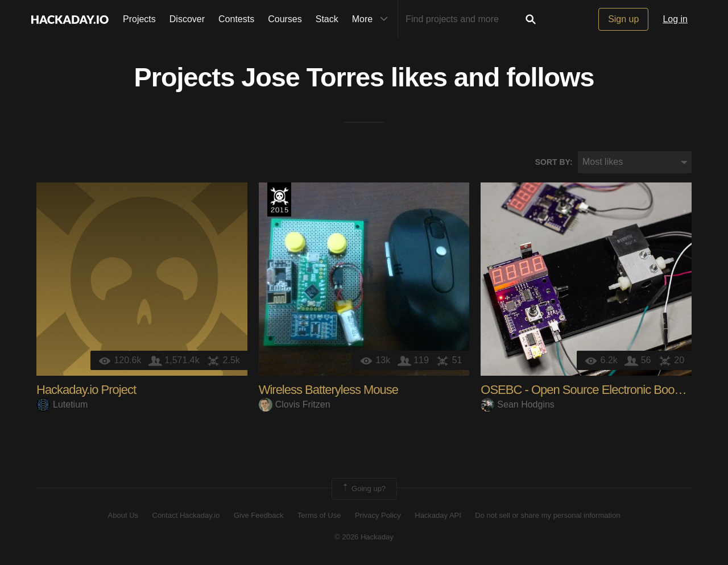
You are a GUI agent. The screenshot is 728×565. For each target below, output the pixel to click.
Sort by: (554, 162)
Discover (187, 19)
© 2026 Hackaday (364, 537)
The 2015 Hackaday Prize (279, 200)
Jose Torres (313, 77)
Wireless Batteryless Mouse (328, 390)
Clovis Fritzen (295, 404)
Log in (675, 19)
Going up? (363, 489)
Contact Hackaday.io (186, 515)
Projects (139, 19)
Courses (285, 19)
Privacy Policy (378, 515)
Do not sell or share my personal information (547, 515)
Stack (327, 19)
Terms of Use (319, 515)
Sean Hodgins (518, 404)
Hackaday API (438, 515)
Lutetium (62, 404)
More (373, 19)
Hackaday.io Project (86, 390)
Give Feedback (258, 515)
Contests (236, 19)
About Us (123, 515)
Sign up (623, 19)
